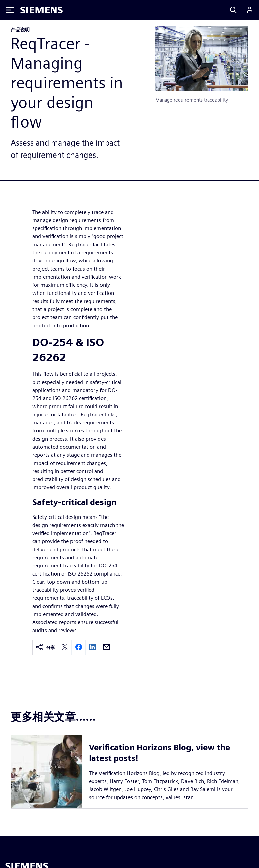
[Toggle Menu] (10, 10)
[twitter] (65, 648)
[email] (106, 648)
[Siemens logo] (41, 10)
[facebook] (79, 648)
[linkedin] (92, 648)
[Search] (233, 10)
